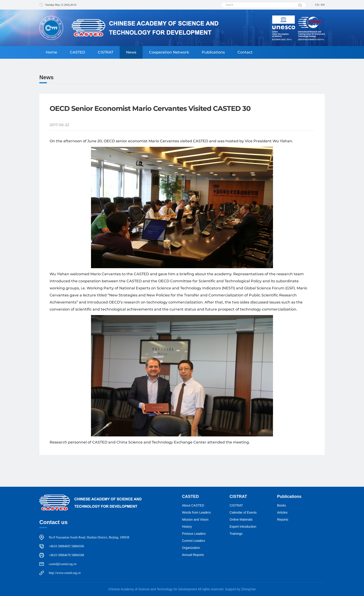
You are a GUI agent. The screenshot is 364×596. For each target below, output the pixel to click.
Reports (283, 520)
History (187, 527)
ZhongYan (249, 589)
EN (323, 5)
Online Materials (241, 520)
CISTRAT (106, 52)
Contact (245, 52)
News (131, 52)
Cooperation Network (169, 52)
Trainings (236, 534)
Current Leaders (193, 541)
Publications (213, 52)
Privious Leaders (194, 534)
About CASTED (193, 505)
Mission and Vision (195, 520)
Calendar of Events (243, 512)
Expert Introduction (243, 527)
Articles (282, 512)
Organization (191, 548)
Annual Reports (193, 555)
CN (317, 5)
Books (282, 505)
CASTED (77, 52)
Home (51, 52)
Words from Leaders (196, 512)
